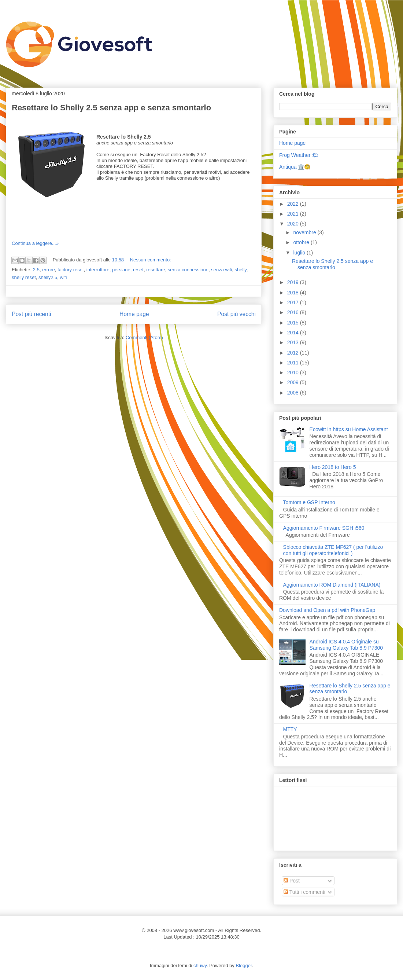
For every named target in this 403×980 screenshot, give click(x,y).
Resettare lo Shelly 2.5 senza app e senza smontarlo (111, 108)
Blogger (244, 966)
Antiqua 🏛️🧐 (295, 167)
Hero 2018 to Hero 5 (333, 467)
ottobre (302, 242)
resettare (156, 270)
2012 (294, 353)
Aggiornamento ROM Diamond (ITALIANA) (332, 585)
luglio (300, 253)
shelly (241, 270)
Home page (134, 314)
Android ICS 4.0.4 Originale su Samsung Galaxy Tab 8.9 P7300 (346, 645)
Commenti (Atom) (144, 337)
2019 (294, 282)
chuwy (200, 966)
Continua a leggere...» (35, 243)
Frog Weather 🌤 (299, 155)
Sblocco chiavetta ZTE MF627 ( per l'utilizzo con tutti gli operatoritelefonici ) (333, 550)
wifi (64, 277)
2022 (294, 204)
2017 (294, 302)
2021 (294, 214)
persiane (121, 270)
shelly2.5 (48, 277)
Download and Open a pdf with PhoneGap (327, 610)
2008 (294, 393)
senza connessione (188, 270)
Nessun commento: (151, 260)
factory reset (71, 270)
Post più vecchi (236, 314)
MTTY (290, 729)
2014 (294, 333)
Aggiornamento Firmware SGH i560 (324, 528)
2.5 (36, 270)
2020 (294, 224)
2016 (294, 312)
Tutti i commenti (304, 892)
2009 (294, 382)
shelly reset (24, 277)
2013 (294, 342)
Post (292, 881)
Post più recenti (31, 314)
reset (138, 270)
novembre (305, 232)
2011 (294, 363)
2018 (294, 293)
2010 (294, 372)
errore (49, 270)
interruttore (98, 270)
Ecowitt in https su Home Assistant (349, 429)
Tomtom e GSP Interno (309, 502)
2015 (294, 323)
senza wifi (221, 270)
